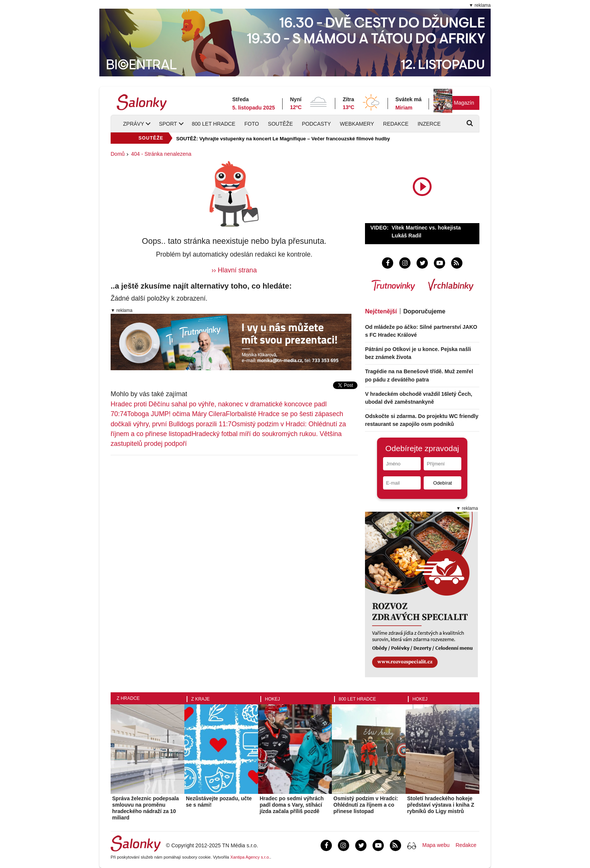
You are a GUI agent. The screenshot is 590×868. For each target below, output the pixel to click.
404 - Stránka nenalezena (161, 154)
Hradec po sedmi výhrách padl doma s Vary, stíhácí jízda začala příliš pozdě (292, 805)
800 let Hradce (214, 124)
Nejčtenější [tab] (381, 311)
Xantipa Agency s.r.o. (250, 857)
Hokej (272, 699)
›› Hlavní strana (234, 270)
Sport (168, 124)
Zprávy (134, 124)
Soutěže (280, 124)
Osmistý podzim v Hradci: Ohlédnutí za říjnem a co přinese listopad (366, 805)
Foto (252, 124)
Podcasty (316, 124)
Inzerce (429, 124)
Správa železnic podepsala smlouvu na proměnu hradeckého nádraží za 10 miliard (145, 808)
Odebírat (442, 483)
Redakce (396, 124)
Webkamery (357, 124)
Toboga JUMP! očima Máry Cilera (176, 414)
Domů (118, 154)
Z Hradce (128, 698)
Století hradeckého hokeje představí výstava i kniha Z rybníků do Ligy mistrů (441, 805)
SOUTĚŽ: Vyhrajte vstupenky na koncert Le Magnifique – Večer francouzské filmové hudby (283, 139)
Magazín (464, 103)
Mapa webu (436, 845)
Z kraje (200, 699)
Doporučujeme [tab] (424, 311)
